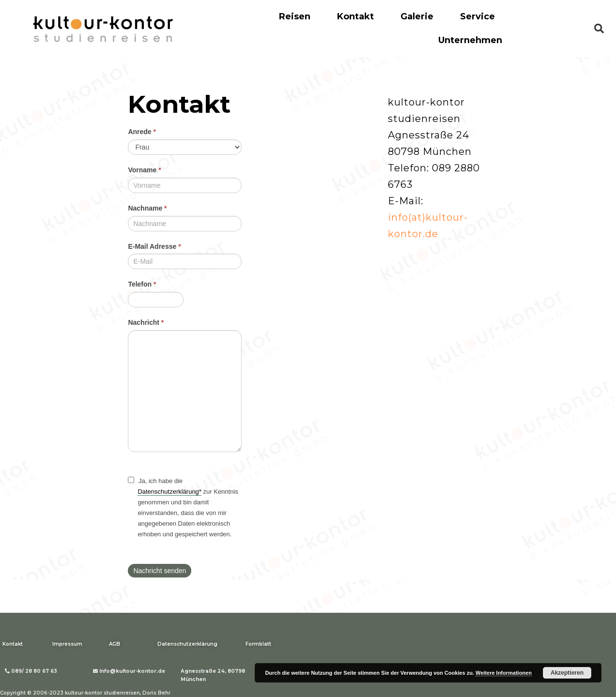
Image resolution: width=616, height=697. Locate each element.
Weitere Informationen (504, 673)
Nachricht (146, 322)
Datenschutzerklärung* (169, 492)
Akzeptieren (567, 673)
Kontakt (355, 16)
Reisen (295, 16)
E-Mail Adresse (154, 246)
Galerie (417, 16)
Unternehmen (470, 40)
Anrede (142, 132)
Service (477, 16)
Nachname (147, 208)
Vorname (144, 170)
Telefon (142, 284)
